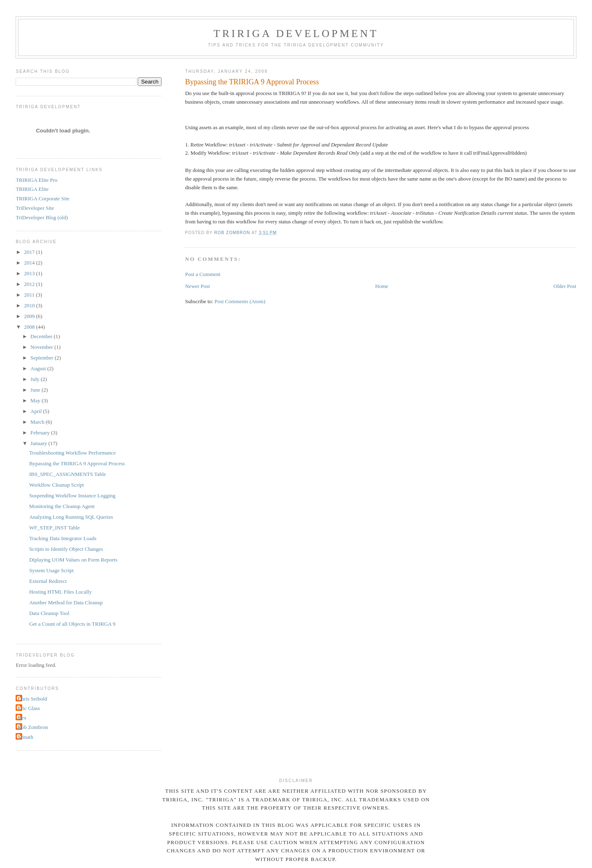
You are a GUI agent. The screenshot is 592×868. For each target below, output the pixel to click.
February (41, 433)
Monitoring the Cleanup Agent (62, 506)
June (36, 390)
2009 (30, 316)
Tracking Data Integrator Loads (63, 538)
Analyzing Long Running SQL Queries (71, 517)
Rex (22, 718)
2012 (30, 284)
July (36, 379)
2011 (30, 295)
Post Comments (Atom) (240, 301)
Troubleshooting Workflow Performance (73, 453)
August (39, 368)
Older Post (565, 286)
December (42, 336)
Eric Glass (29, 708)
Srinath (25, 737)
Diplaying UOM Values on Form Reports (73, 560)
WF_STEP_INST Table (54, 528)
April (37, 411)
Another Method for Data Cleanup (66, 602)
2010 (30, 305)
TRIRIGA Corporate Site (43, 198)
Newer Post (197, 286)
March (38, 422)
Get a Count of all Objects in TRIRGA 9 (72, 624)
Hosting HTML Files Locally (60, 592)
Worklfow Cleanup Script (57, 485)
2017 (30, 252)
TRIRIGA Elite (32, 189)
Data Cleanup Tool (49, 613)
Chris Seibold (32, 699)
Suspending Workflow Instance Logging (72, 496)
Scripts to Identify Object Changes (66, 549)
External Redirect (48, 581)
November (42, 347)
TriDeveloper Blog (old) (42, 217)
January (39, 443)
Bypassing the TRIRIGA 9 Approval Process (77, 463)
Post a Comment (203, 274)
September (43, 358)
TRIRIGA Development (296, 34)
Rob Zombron (33, 727)
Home (382, 286)
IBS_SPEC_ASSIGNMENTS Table (68, 474)
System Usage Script (51, 570)
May (36, 400)
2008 (30, 327)
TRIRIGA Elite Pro (36, 180)
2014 (30, 263)
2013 (30, 273)
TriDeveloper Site (35, 208)
